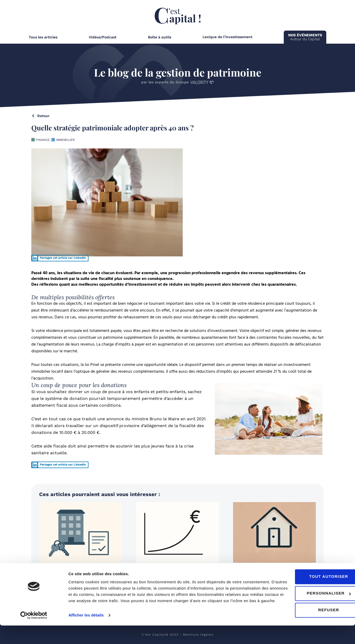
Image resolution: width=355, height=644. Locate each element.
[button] (60, 258)
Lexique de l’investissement (227, 37)
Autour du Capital (305, 37)
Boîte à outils (160, 37)
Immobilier (65, 140)
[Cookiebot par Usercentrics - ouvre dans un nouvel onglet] (34, 634)
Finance (43, 140)
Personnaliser (312, 605)
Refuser (311, 622)
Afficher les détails (86, 634)
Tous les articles (43, 37)
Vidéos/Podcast (103, 37)
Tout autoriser (311, 589)
